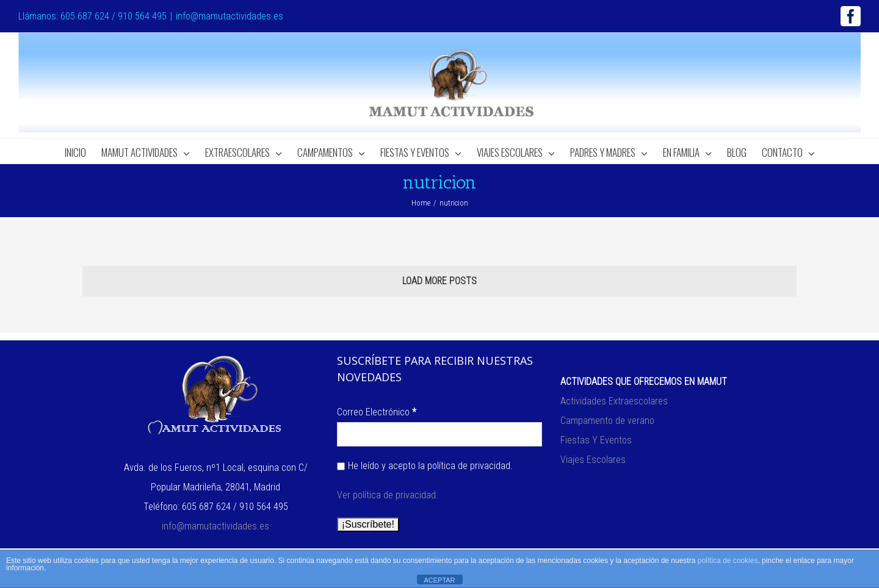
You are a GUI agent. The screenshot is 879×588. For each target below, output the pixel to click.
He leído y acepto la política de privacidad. (425, 466)
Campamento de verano (607, 421)
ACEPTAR (439, 580)
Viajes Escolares (593, 460)
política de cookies (728, 561)
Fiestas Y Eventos (596, 440)
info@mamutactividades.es (230, 16)
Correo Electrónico (377, 412)
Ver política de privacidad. (388, 495)
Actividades (584, 401)
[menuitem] (83, 151)
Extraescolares (638, 401)
